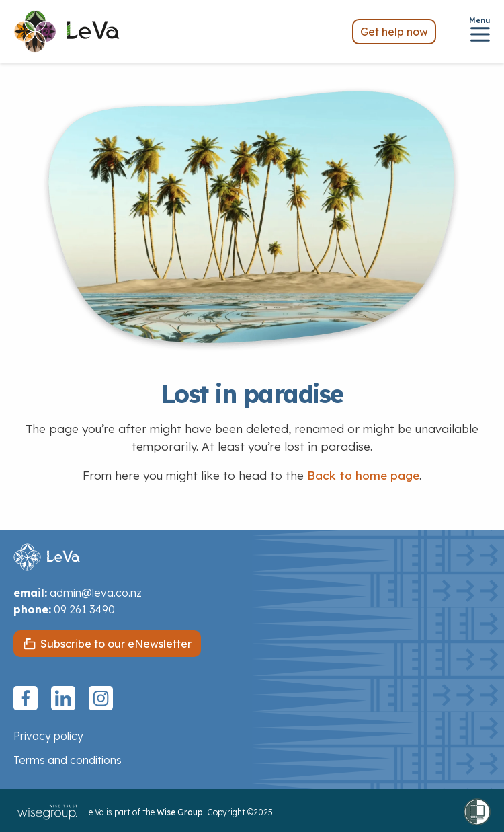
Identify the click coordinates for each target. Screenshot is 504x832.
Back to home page (363, 475)
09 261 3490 (84, 609)
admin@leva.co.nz (96, 593)
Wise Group (180, 812)
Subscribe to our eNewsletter (116, 644)
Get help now (394, 32)
